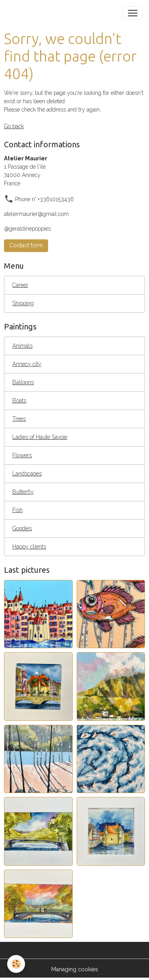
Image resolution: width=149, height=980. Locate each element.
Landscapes (27, 474)
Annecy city (27, 364)
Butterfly (23, 492)
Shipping (23, 303)
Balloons (23, 382)
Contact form (26, 245)
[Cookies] (16, 964)
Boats (19, 400)
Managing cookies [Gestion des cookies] (75, 969)
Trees (19, 419)
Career (20, 285)
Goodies (22, 528)
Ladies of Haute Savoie (40, 437)
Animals (22, 346)
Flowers (22, 455)
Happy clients (29, 547)
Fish (17, 510)
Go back (14, 126)
